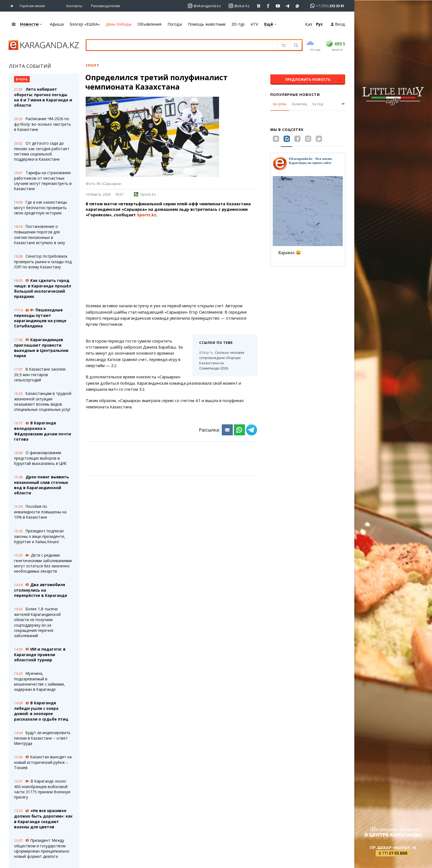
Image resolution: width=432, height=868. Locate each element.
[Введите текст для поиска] (175, 45)
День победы (119, 24)
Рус (319, 24)
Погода (175, 24)
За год (318, 104)
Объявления (149, 24)
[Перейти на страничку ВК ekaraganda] (259, 6)
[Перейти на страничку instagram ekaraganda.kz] (204, 6)
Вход (338, 24)
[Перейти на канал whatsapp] (297, 6)
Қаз (309, 24)
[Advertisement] (171, 260)
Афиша (57, 24)
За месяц (299, 104)
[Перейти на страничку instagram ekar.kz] (239, 6)
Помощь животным (207, 24)
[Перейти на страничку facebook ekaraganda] (268, 6)
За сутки (279, 104)
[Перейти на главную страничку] (13, 6)
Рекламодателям (105, 6)
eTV (254, 24)
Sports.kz (145, 194)
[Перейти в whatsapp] (326, 6)
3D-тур (238, 24)
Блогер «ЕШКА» (85, 24)
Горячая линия (32, 6)
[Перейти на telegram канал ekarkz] (288, 6)
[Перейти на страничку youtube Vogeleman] (278, 6)
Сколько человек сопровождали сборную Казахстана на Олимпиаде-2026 (222, 360)
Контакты (74, 6)
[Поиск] (295, 46)
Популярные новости (295, 95)
